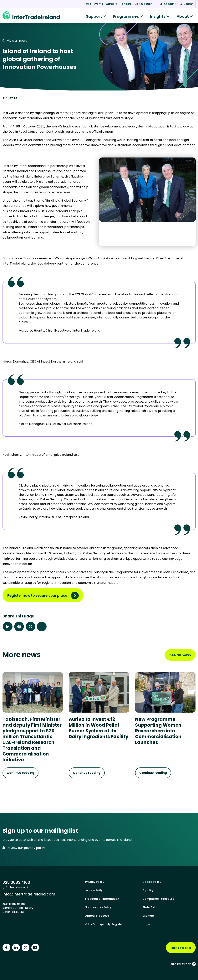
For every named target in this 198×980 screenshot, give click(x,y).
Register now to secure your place (37, 597)
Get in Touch (143, 4)
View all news (15, 42)
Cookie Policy (152, 882)
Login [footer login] (146, 924)
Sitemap (148, 916)
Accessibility (94, 890)
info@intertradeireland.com (29, 894)
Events (98, 4)
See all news (180, 657)
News (87, 4)
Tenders (126, 4)
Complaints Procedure (158, 899)
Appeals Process (97, 916)
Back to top (181, 948)
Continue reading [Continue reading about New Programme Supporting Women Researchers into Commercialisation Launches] (153, 775)
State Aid (149, 907)
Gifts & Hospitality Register (104, 924)
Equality (148, 890)
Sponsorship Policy (98, 907)
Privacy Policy (95, 882)
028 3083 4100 (16, 882)
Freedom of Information (102, 899)
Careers (112, 4)
